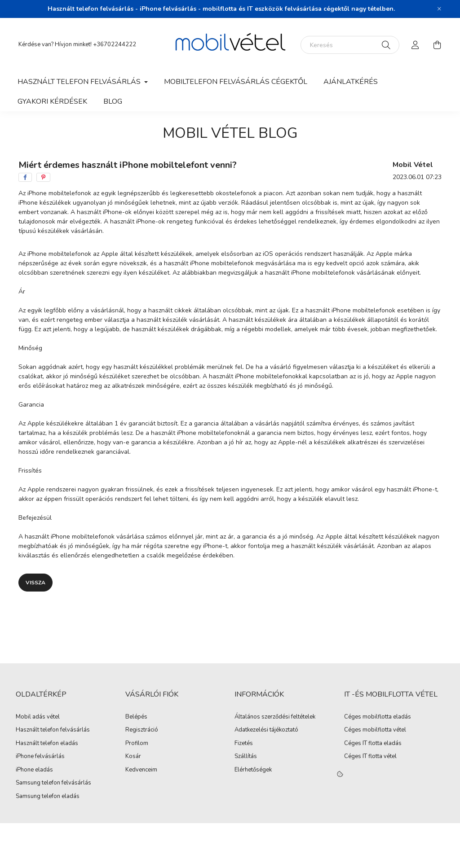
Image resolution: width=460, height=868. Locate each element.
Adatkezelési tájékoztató (266, 730)
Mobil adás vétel (38, 717)
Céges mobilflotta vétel (375, 730)
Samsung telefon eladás (48, 797)
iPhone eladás (34, 770)
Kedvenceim (141, 770)
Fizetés (244, 744)
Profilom (137, 744)
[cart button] (437, 45)
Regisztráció (142, 730)
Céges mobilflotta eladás (378, 717)
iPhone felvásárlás (40, 757)
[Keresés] (350, 45)
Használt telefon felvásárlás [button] (80, 82)
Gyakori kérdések (52, 101)
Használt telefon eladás (47, 744)
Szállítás (246, 757)
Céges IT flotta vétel (370, 757)
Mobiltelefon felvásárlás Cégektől (236, 82)
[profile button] (416, 45)
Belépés (136, 717)
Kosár (133, 757)
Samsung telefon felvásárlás (53, 783)
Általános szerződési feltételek (275, 717)
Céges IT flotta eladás (373, 744)
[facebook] (25, 177)
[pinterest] (43, 177)
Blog (113, 101)
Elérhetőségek (253, 770)
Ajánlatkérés (351, 82)
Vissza (35, 583)
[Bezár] (439, 9)
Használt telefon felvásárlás (53, 730)
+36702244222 (115, 44)
